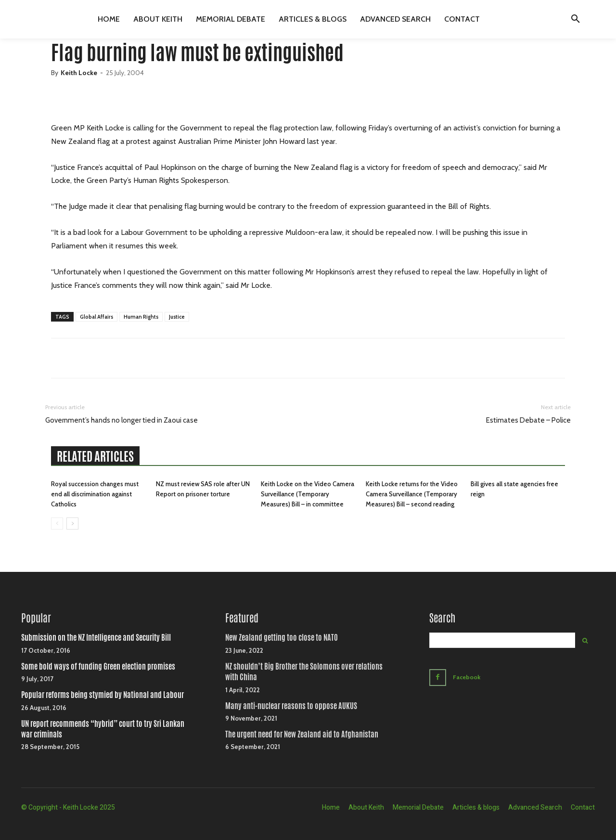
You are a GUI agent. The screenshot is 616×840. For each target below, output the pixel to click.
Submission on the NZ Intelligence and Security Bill (96, 638)
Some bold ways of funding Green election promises (98, 666)
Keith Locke (79, 73)
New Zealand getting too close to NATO (282, 638)
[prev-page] (57, 523)
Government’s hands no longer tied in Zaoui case (122, 420)
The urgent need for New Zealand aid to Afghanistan (302, 734)
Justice (177, 317)
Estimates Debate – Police (528, 420)
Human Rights (141, 317)
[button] (576, 19)
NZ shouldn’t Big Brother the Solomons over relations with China (304, 672)
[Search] (585, 640)
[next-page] (72, 523)
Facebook (468, 676)
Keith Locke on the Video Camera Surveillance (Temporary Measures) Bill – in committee (308, 494)
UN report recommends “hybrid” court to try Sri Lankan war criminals (103, 729)
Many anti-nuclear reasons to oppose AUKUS (291, 706)
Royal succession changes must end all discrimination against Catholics (95, 494)
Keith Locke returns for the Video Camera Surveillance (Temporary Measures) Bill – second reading (412, 494)
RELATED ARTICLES (95, 456)
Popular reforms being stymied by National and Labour (103, 695)
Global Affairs (96, 317)
